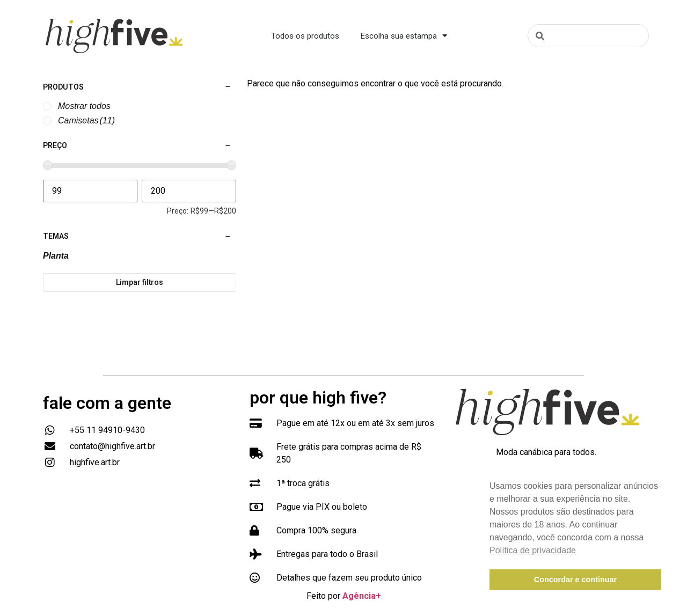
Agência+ (362, 596)
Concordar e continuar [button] (575, 580)
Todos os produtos (305, 36)
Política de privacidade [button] (533, 550)
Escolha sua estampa (404, 36)
